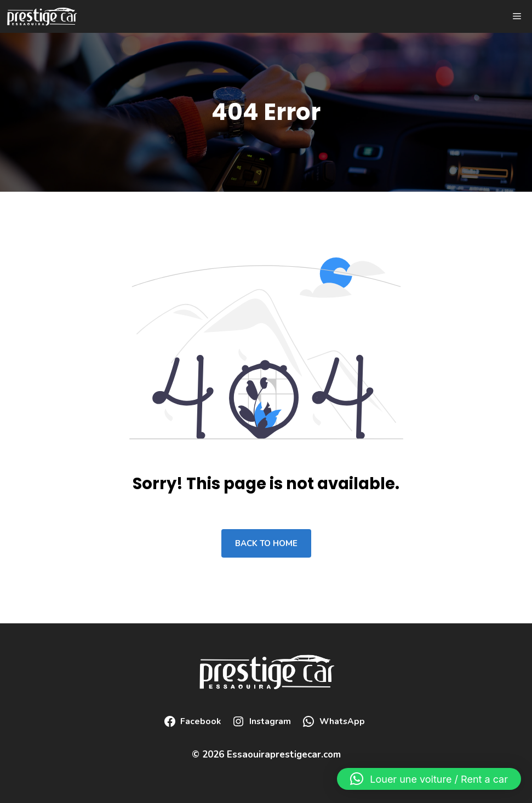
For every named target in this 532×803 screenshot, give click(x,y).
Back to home (266, 543)
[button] (429, 779)
